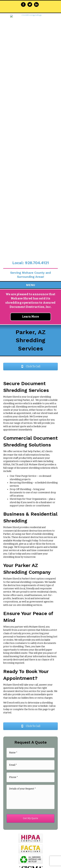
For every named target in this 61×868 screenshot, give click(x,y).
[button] (30, 150)
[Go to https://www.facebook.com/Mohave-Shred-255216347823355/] (23, 5)
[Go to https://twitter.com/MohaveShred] (30, 5)
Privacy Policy (19, 672)
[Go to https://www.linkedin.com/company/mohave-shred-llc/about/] (36, 5)
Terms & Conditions (39, 672)
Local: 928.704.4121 (31, 46)
